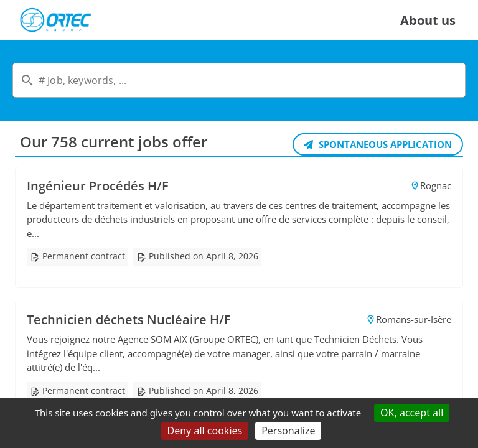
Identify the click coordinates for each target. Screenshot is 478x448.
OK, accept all (412, 413)
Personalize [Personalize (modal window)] (288, 431)
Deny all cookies (205, 431)
